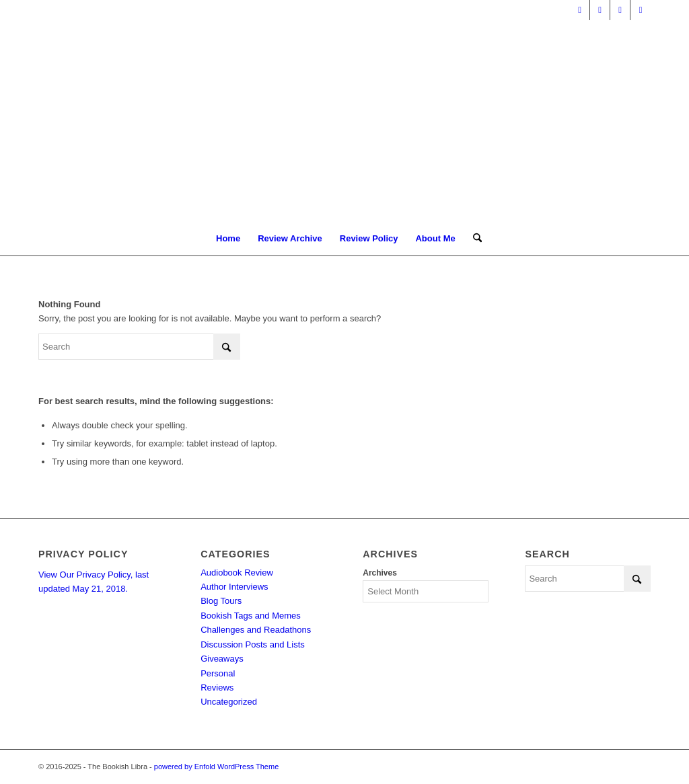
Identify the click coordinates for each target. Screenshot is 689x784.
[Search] (473, 239)
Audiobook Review (237, 573)
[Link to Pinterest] (620, 10)
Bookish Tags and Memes (251, 616)
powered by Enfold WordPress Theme (216, 767)
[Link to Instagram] (641, 10)
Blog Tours (221, 601)
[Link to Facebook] (600, 10)
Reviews (217, 688)
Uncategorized (229, 702)
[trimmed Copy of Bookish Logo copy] (345, 121)
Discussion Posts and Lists (253, 644)
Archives (380, 573)
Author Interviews (234, 587)
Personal (218, 673)
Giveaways (222, 659)
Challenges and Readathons (256, 630)
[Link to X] (580, 10)
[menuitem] (228, 239)
